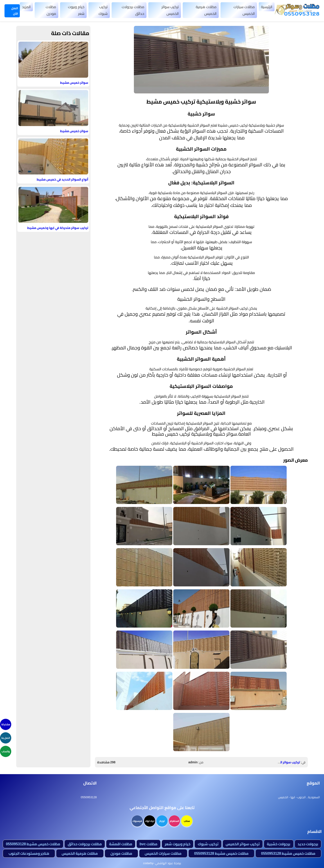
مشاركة (6, 724)
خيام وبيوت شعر (76, 10)
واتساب (6, 751)
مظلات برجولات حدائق (133, 10)
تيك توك (150, 821)
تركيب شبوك (103, 10)
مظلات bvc (148, 844)
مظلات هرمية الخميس (206, 10)
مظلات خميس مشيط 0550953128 (33, 844)
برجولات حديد (308, 844)
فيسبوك (137, 821)
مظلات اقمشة (121, 844)
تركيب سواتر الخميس (170, 10)
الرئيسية (267, 7)
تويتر (162, 821)
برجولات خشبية (279, 844)
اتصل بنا (6, 738)
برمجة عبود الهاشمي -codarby (162, 863)
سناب (187, 821)
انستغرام (174, 821)
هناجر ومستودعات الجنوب (29, 853)
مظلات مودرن (51, 10)
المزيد (26, 7)
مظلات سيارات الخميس (244, 10)
